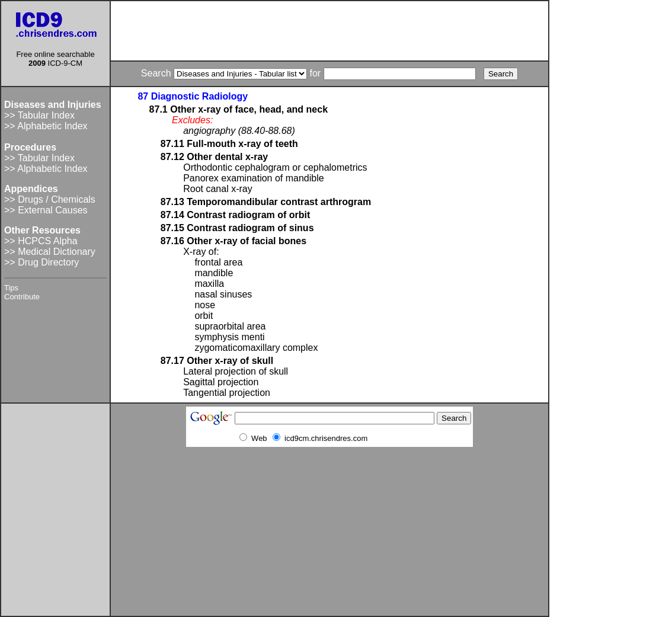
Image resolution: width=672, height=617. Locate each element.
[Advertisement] (329, 31)
